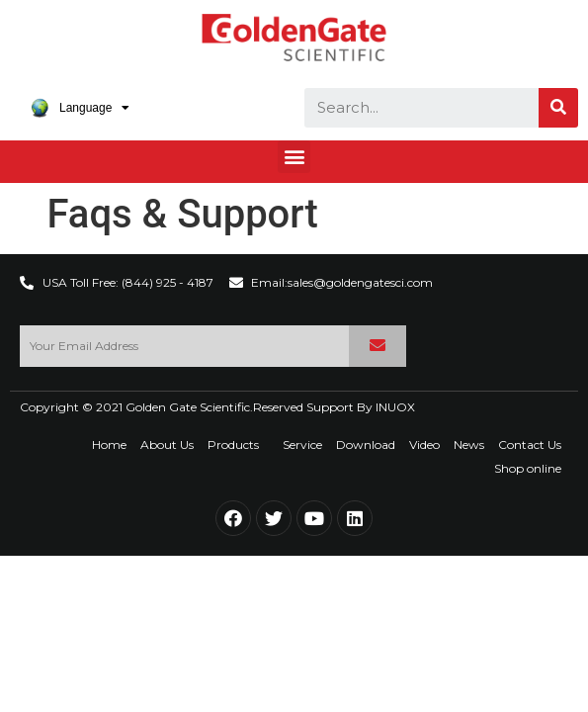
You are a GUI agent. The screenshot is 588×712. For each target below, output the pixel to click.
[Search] (558, 108)
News (469, 445)
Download (366, 445)
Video (424, 445)
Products (238, 445)
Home (109, 445)
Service (302, 445)
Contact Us (530, 445)
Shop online (528, 468)
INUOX (395, 407)
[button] (294, 157)
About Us (167, 445)
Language (80, 108)
